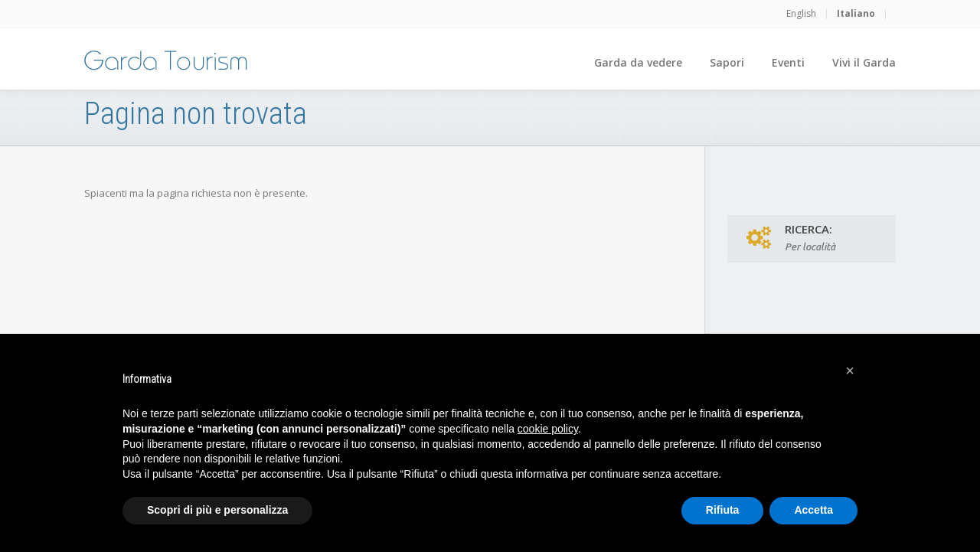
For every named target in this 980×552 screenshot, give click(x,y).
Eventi (788, 62)
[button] (850, 371)
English (801, 13)
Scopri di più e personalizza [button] (217, 510)
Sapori (727, 62)
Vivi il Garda (864, 62)
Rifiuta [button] (723, 510)
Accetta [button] (813, 510)
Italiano (856, 13)
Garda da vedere (638, 62)
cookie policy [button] (548, 429)
